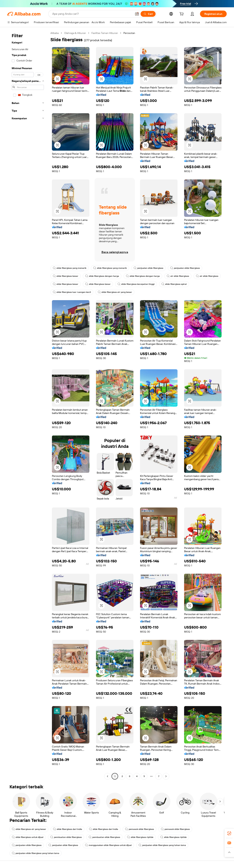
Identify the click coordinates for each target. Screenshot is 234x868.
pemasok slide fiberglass (139, 829)
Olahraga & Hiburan (75, 33)
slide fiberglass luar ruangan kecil (72, 292)
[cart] (182, 14)
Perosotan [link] (129, 33)
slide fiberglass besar (66, 276)
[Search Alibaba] (92, 14)
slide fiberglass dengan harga (102, 276)
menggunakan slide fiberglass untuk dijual (108, 845)
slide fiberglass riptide (140, 837)
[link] (229, 833)
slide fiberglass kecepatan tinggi (136, 284)
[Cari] (148, 14)
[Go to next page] (166, 776)
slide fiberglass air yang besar (115, 292)
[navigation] (28, 405)
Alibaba (55, 33)
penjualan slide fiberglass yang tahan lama (162, 845)
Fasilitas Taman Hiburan (105, 33)
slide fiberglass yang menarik (70, 268)
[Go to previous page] (107, 776)
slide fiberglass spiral (174, 284)
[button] (137, 14)
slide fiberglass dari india (68, 829)
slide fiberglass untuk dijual (28, 837)
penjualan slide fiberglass (148, 268)
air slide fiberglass (178, 276)
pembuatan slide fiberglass (66, 837)
